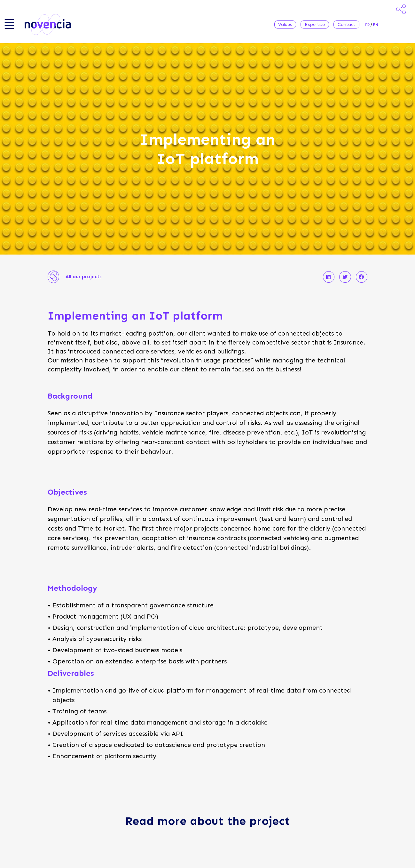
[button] (329, 277)
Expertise (315, 24)
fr (368, 25)
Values (285, 24)
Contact (346, 24)
